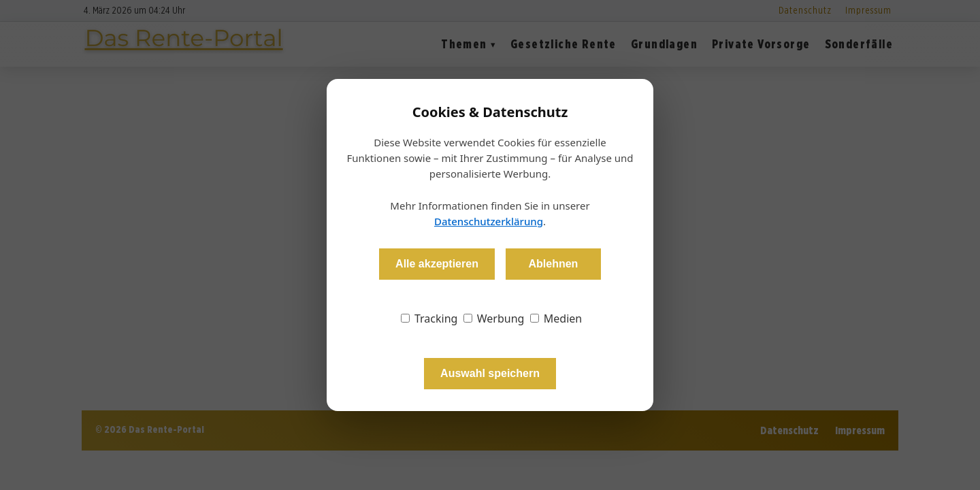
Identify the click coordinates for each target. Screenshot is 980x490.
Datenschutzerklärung (489, 221)
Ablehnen (553, 264)
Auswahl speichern (490, 373)
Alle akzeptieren (437, 264)
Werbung (494, 318)
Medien (556, 318)
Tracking (429, 318)
